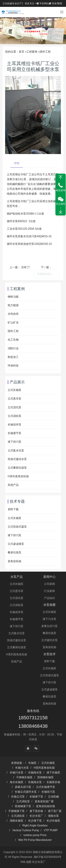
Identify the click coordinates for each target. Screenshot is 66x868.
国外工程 (45, 52)
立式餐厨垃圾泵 (17, 468)
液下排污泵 (14, 442)
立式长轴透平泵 (46, 787)
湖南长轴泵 (17, 821)
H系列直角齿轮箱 (18, 476)
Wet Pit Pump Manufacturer (35, 840)
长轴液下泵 (36, 797)
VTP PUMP (51, 830)
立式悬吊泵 (14, 399)
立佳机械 (53, 797)
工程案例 (32, 52)
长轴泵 (32, 763)
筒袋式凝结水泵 (17, 459)
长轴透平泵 (14, 433)
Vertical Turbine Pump (26, 830)
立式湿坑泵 (14, 407)
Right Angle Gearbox (35, 825)
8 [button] (39, 42)
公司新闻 (49, 584)
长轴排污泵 (48, 792)
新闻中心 (49, 577)
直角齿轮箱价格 (46, 806)
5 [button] (31, 42)
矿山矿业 (13, 322)
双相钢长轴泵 (46, 777)
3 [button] (26, 42)
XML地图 (26, 862)
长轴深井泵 (14, 425)
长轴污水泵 (22, 768)
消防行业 (13, 348)
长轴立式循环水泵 (26, 792)
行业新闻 (49, 591)
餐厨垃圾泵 (14, 552)
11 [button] (46, 42)
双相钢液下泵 (23, 806)
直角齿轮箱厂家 (44, 801)
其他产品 (13, 485)
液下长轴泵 (53, 773)
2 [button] (23, 42)
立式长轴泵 (14, 390)
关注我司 (61, 204)
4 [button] (28, 42)
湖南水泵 (53, 816)
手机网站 (43, 3)
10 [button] (44, 42)
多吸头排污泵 (49, 626)
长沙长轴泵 (53, 821)
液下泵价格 (36, 811)
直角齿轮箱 (14, 561)
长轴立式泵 (18, 797)
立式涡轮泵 (14, 416)
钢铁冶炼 (13, 297)
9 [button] (41, 42)
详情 (17, 163)
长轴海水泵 (35, 773)
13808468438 (33, 726)
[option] (33, 31)
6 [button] (33, 42)
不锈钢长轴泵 (24, 777)
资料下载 (13, 509)
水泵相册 (49, 605)
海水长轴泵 (17, 782)
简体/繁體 (56, 3)
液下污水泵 (49, 619)
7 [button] (36, 42)
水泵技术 (49, 654)
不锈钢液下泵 (17, 811)
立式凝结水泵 (49, 640)
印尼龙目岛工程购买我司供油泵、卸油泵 (48, 274)
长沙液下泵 (35, 821)
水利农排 (13, 314)
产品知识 (49, 598)
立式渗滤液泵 (16, 544)
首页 (21, 52)
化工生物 (13, 340)
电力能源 (13, 305)
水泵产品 (17, 577)
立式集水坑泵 (16, 451)
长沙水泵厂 (36, 816)
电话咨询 (61, 190)
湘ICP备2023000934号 (48, 857)
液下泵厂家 (55, 811)
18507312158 (33, 718)
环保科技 (13, 366)
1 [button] (21, 42)
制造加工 (13, 357)
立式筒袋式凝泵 (17, 527)
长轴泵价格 (53, 782)
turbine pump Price (35, 835)
